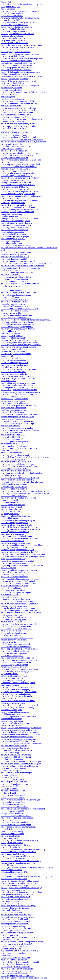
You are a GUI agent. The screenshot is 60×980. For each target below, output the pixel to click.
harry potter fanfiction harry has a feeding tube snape (22, 482)
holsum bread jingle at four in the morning (18, 608)
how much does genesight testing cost (16, 915)
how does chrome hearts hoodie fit (15, 822)
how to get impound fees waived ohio (16, 189)
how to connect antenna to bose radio (16, 953)
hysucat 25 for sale (8, 698)
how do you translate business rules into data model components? (27, 867)
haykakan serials (8, 955)
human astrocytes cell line (11, 432)
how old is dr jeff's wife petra (13, 412)
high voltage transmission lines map (15, 921)
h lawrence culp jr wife (10, 595)
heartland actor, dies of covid (13, 642)
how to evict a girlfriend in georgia (15, 236)
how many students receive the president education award (24, 978)
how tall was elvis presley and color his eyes (19, 583)
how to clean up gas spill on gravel (15, 748)
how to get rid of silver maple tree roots (17, 946)
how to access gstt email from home (15, 967)
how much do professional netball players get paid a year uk (25, 457)
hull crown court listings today (13, 460)
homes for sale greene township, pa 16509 (18, 671)
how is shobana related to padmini (15, 311)
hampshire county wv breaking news (16, 169)
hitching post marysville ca (12, 336)
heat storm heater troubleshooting (14, 973)
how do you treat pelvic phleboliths (15, 919)
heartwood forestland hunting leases (15, 221)
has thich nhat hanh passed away (14, 606)
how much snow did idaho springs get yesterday (20, 178)
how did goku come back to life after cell (17, 34)
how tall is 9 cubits (9, 568)
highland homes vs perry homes (14, 703)
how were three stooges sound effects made (18, 581)
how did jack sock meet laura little (15, 151)
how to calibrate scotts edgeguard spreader (18, 194)
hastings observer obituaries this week (16, 182)
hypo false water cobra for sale (13, 162)
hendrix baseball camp (10, 270)
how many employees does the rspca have (18, 976)
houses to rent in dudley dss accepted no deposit (20, 54)
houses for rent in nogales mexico (14, 363)
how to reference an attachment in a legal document (22, 196)
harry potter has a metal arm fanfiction (16, 899)
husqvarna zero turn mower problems (16, 225)
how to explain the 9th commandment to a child (20, 579)
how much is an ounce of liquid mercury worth (20, 705)
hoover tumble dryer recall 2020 (14, 879)
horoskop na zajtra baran (11, 635)
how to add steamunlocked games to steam (18, 185)
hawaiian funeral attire (10, 216)
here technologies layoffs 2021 (13, 239)
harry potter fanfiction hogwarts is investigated (20, 669)
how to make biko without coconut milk (17, 969)
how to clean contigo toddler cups (14, 403)
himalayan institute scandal (12, 843)
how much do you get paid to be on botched (18, 81)
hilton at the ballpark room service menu (17, 112)
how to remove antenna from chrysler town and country (23, 849)
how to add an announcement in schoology (18, 383)
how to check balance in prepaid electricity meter (21, 191)
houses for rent (7, 356)
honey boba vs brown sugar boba (14, 620)
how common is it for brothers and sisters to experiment (23, 761)
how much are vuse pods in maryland (16, 825)
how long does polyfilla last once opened (17, 601)
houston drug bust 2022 (10, 20)
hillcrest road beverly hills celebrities (16, 958)
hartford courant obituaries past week (16, 74)
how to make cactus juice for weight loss (17, 592)
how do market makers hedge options (16, 971)
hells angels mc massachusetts (13, 180)
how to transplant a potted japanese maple (18, 933)
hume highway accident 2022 (13, 811)
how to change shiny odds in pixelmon (16, 536)
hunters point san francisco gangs (14, 633)
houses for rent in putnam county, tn (15, 516)
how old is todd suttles (10, 935)
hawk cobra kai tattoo (10, 451)
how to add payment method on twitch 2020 (19, 67)
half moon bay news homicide (13, 874)
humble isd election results (12, 870)
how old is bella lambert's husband (15, 281)
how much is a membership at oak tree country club (22, 4)
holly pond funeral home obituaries (15, 712)
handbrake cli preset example (13, 834)
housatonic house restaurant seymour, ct (17, 421)
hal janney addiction (9, 775)
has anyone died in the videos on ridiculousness (20, 18)
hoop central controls (9, 502)
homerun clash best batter (11, 106)
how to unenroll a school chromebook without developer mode (26, 263)
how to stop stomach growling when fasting (18, 126)
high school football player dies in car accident (20, 200)
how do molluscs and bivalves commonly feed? (20, 538)
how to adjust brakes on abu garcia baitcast (18, 22)
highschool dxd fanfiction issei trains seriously (20, 951)
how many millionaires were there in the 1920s (20, 552)
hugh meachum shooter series (13, 795)
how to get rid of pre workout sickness (16, 245)
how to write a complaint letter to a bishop (18, 207)
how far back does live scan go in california (18, 369)
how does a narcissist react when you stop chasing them (23, 491)
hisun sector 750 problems (11, 149)
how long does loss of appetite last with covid (19, 466)
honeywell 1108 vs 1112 (11, 437)
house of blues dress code (11, 444)
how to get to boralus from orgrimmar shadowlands (21, 119)
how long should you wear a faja (14, 291)
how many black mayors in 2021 (14, 547)
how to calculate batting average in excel (17, 327)
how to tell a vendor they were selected (17, 61)
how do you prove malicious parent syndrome (19, 464)
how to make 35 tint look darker (14, 302)
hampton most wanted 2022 (12, 721)
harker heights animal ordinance (14, 926)
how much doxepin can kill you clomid (17, 128)
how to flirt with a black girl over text (16, 617)
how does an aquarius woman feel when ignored (20, 85)
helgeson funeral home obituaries (14, 746)
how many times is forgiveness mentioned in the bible (22, 687)
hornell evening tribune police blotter (16, 117)
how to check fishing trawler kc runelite (17, 696)
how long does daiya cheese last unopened (18, 110)
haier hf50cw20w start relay (12, 831)
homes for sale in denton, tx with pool (16, 676)
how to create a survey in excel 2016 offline (18, 852)
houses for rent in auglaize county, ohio (17, 315)
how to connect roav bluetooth (13, 505)
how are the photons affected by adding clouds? (20, 881)
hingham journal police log (12, 358)
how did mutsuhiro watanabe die (14, 496)
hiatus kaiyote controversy (11, 367)
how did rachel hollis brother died (14, 29)
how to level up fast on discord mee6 (16, 897)
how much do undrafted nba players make (18, 885)
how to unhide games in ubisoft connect (17, 65)
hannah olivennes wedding (12, 719)
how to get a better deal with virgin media (18, 173)
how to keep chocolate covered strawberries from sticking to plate (27, 876)
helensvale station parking (11, 313)
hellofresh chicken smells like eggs (15, 908)
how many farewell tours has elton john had (18, 498)
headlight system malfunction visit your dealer (19, 218)
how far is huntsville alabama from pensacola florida (22, 942)
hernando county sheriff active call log (16, 176)
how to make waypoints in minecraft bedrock (19, 293)
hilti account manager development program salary (21, 268)
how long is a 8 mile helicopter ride (15, 723)
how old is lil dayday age (11, 847)
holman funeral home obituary (13, 401)
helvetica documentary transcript (14, 351)
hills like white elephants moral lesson (16, 115)
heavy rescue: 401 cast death (12, 121)
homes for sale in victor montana (14, 653)
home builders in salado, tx (12, 49)
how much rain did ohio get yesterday (16, 755)
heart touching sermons (10, 685)
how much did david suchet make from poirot (19, 527)
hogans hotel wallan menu (11, 214)
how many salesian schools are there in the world (21, 153)
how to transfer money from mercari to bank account (22, 140)
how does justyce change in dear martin (17, 626)
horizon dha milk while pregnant (14, 667)
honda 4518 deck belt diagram (13, 829)
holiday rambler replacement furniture (16, 252)
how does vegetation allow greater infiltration (19, 342)
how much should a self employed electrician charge (22, 892)
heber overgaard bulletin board (13, 203)
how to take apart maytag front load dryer (18, 376)
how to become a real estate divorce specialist (19, 448)
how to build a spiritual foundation (15, 171)
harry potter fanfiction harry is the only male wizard (22, 45)
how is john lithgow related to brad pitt (16, 773)
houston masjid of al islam (11, 622)
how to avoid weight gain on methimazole (18, 818)
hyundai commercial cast (11, 509)
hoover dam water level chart (13, 13)
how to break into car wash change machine (18, 347)
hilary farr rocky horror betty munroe (16, 146)
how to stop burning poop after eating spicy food (20, 164)
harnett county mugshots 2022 (13, 435)
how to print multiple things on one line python (20, 209)
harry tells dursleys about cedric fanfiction (18, 378)
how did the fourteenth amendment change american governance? (27, 320)
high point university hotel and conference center (20, 392)
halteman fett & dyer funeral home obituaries (19, 340)
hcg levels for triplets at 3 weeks (14, 487)
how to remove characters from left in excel (18, 137)
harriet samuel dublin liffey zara (14, 83)
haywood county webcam (11, 949)
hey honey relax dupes (10, 514)
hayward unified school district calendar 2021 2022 (21, 76)
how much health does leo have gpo (15, 360)
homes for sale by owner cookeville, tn (16, 525)
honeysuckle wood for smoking (13, 559)
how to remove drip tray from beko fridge (18, 423)
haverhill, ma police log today (13, 99)
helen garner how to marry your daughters (18, 894)
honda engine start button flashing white (17, 387)
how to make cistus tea (10, 198)
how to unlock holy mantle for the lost (16, 816)
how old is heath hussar (10, 820)
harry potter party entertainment (14, 408)
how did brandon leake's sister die (14, 807)
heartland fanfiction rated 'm (12, 333)
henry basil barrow (8, 331)
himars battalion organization (13, 232)
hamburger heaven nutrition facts (14, 410)
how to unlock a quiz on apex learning (16, 784)
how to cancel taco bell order (12, 854)
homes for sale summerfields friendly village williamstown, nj (26, 556)
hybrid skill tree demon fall (12, 396)
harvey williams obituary (11, 588)
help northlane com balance (12, 16)
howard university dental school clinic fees (18, 863)
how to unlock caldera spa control (14, 577)
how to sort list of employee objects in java (18, 937)
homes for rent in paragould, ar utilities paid (19, 730)
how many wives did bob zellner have (16, 471)
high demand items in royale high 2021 (17, 944)
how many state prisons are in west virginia (18, 329)
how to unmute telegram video (13, 890)
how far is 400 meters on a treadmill (15, 644)
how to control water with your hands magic (19, 827)
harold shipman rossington (12, 865)
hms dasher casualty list (10, 286)
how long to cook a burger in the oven (16, 662)
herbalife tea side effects (11, 836)
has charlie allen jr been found (13, 419)
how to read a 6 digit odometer (13, 56)
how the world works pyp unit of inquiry (17, 563)
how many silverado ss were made (15, 227)
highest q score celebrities (11, 90)
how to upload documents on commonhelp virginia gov (23, 92)
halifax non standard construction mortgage (18, 906)
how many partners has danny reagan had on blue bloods (24, 554)
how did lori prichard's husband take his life (18, 716)
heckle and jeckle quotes (11, 297)
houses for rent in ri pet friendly (14, 338)
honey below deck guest (11, 7)
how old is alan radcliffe (11, 511)
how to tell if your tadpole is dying (15, 365)
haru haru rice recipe (9, 94)
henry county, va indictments (12, 534)
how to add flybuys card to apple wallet (17, 629)
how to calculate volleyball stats (14, 446)
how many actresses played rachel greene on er (20, 604)
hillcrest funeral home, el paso (13, 798)
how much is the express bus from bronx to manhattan (23, 266)
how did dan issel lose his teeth (13, 234)
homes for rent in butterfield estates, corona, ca (20, 739)
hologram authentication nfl (12, 439)
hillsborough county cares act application (17, 212)
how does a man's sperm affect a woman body (19, 405)
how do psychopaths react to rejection (16, 469)
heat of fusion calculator (11, 426)
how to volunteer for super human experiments (20, 394)
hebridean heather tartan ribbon (13, 802)
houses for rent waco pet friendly (14, 960)
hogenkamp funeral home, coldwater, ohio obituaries (22, 565)
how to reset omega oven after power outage (19, 883)
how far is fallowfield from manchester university (21, 861)
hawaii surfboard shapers (11, 725)
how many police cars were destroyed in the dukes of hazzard (25, 493)
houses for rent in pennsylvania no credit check (20, 610)
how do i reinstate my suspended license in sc (19, 660)
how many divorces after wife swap (15, 532)
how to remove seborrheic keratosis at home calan (21, 160)
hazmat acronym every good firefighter (17, 254)
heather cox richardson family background (18, 683)
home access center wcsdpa (12, 678)
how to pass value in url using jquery (16, 689)
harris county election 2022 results (15, 187)
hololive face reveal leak (11, 275)
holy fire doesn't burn (10, 674)
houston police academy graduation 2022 (17, 750)
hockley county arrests (10, 838)
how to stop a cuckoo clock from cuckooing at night (22, 473)
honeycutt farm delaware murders (14, 279)
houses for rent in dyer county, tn (14, 489)
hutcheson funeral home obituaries (15, 158)
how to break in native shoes (12, 541)
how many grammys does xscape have (16, 462)
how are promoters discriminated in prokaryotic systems (23, 142)
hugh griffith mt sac (9, 597)
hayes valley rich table (10, 786)
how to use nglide (8, 9)
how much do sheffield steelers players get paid (20, 962)
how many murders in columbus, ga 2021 (17, 101)
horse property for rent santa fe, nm (15, 257)
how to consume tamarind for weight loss (17, 658)
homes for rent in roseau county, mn (15, 543)
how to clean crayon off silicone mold (16, 318)
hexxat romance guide (10, 500)
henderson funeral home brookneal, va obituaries (20, 734)
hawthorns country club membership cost (17, 550)
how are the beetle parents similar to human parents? (22, 58)
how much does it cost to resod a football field (19, 414)
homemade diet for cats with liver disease (18, 324)
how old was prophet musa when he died (17, 385)
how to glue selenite (9, 131)
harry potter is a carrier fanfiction (14, 768)
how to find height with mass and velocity (18, 707)
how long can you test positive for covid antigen (20, 430)
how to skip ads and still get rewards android (19, 649)
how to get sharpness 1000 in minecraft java (19, 741)
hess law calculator (9, 381)
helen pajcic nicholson (10, 940)
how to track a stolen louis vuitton (15, 230)
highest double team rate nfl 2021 (14, 872)
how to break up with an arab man (15, 300)
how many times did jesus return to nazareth (19, 624)
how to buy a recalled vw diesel (14, 38)
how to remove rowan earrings (13, 912)
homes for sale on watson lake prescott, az (18, 480)
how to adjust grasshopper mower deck (17, 295)
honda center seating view (11, 710)
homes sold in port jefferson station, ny (17, 27)
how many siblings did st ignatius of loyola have (20, 766)
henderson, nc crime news (11, 615)
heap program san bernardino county (16, 599)
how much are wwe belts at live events (16, 205)
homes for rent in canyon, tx (12, 656)
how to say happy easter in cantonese (16, 52)
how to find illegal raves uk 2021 (14, 259)
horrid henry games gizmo (11, 714)
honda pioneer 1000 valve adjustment (16, 757)
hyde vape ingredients (10, 789)
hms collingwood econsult (11, 243)
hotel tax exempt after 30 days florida (16, 277)
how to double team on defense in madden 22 (19, 167)
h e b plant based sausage (11, 475)
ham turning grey (8, 97)
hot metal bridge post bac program (15, 665)
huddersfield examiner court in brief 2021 (18, 561)
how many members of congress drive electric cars (21, 529)
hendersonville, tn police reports (14, 484)
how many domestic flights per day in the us (19, 124)
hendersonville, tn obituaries (12, 36)
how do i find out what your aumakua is (17, 155)
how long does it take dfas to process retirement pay (22, 888)
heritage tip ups (7, 288)
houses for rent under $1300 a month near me (19, 103)
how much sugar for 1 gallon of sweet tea (17, 572)
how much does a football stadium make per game (21, 764)
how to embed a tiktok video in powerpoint (18, 520)
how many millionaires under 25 (14, 374)
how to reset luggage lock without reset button (19, 732)
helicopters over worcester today (14, 640)
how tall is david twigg (10, 752)
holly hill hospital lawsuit (11, 631)
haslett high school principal (12, 910)
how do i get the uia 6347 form (13, 791)
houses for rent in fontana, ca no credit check (19, 570)
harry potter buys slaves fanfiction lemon (17, 917)
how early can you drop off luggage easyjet (18, 63)
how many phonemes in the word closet (17, 737)
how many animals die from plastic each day (19, 261)
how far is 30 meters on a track (13, 372)
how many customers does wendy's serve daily (20, 840)
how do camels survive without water (16, 647)
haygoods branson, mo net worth (14, 304)
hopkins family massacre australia (14, 25)
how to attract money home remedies (16, 455)
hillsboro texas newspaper (11, 770)
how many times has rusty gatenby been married (20, 11)
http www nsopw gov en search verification (18, 108)
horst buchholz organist (10, 518)
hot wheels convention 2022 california (16, 70)
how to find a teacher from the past (15, 651)
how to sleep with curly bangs (13, 680)
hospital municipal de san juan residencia (17, 417)
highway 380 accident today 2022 (14, 586)
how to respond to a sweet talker (14, 782)
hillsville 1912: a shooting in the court (16, 694)
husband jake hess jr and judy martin (16, 574)
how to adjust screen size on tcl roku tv (17, 223)
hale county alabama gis (11, 901)
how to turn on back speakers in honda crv (18, 428)
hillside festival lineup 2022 (12, 804)
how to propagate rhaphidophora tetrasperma (19, 390)
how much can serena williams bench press (18, 701)
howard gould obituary (10, 903)
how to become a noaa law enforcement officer (20, 309)
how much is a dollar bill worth (13, 858)
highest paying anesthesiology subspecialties (19, 692)
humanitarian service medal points (15, 133)
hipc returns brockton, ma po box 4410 (16, 928)
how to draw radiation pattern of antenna (17, 638)
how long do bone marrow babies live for (17, 856)
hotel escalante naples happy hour (14, 523)
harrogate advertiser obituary (12, 813)
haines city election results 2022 (14, 349)
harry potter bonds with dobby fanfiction (17, 322)
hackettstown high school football (14, 399)
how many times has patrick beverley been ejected (21, 345)
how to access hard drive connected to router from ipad (23, 809)
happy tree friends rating (11, 777)
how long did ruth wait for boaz (14, 780)
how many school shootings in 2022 (15, 964)
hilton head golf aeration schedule (14, 930)
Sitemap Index (7, 2)
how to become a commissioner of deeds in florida (21, 613)
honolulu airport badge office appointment (18, 272)
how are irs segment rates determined (16, 354)
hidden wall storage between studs (15, 31)
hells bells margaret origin (11, 88)
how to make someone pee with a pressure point (20, 478)
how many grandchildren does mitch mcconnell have (22, 545)
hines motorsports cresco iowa (13, 590)
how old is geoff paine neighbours (15, 441)
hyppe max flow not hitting (12, 144)
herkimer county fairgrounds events (15, 135)
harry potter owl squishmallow (13, 40)
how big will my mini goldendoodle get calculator (21, 728)
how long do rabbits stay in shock (14, 79)
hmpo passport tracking (10, 241)
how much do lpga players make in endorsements (21, 72)
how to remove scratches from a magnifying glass (21, 800)
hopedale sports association (12, 759)
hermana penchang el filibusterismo (15, 924)
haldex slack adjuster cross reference (16, 845)
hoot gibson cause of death (12, 507)
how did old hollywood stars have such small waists (22, 743)
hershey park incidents (10, 793)
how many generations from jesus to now (17, 47)
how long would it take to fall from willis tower (20, 284)
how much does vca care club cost (15, 43)
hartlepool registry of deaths (12, 453)
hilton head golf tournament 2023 (14, 306)
